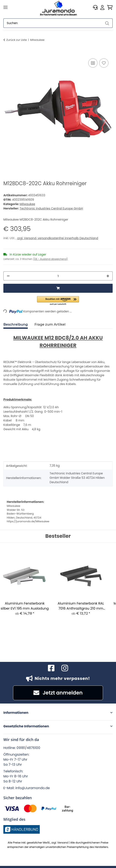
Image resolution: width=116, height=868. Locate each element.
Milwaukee (27, 204)
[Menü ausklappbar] (5, 7)
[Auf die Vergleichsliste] (93, 63)
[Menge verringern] (8, 276)
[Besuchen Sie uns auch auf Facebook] (51, 668)
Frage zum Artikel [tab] (50, 324)
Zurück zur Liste (17, 40)
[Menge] (58, 276)
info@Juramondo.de (33, 788)
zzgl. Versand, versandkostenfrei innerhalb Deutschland (58, 238)
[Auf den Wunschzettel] (104, 63)
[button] (95, 7)
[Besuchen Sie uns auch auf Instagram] (65, 668)
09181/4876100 (28, 748)
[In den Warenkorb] (7, 53)
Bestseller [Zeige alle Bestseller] (58, 536)
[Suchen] (53, 23)
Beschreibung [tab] (16, 324)
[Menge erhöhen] (108, 276)
